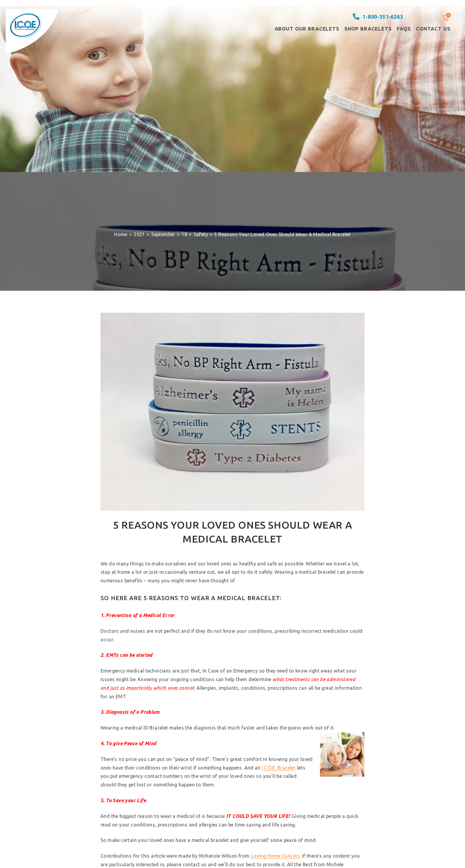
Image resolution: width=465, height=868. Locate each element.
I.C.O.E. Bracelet (279, 768)
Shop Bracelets (368, 29)
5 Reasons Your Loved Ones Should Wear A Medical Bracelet (282, 234)
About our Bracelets (307, 29)
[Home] (121, 234)
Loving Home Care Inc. (276, 856)
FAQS (404, 29)
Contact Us (433, 29)
